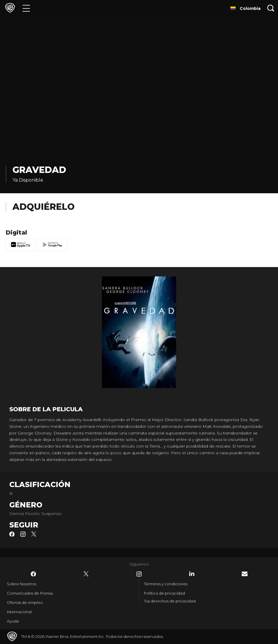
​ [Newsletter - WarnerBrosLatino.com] (245, 574)
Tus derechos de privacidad (170, 601)
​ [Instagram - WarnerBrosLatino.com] (139, 574)
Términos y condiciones (166, 584)
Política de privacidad (164, 593)
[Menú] (26, 8)
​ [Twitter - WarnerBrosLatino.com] (86, 574)
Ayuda (13, 621)
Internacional (19, 612)
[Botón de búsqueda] (271, 8)
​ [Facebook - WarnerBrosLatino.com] (33, 574)
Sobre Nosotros (22, 584)
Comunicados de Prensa (30, 593)
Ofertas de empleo (25, 602)
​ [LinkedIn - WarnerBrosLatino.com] (192, 574)
